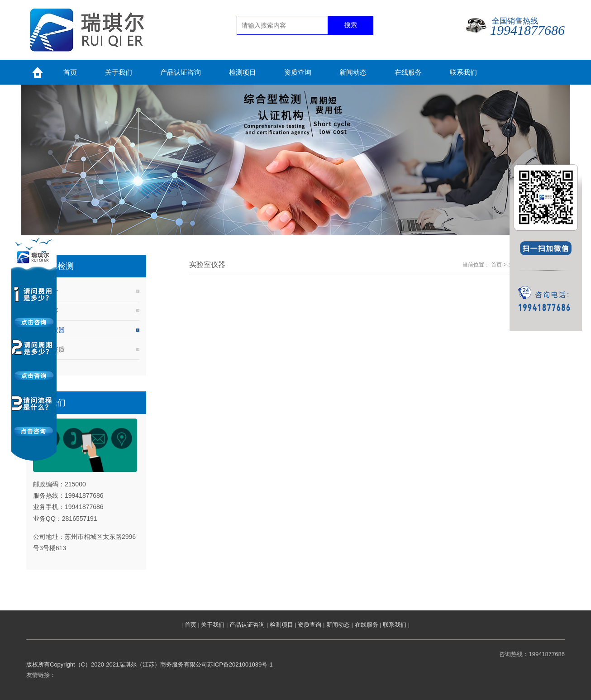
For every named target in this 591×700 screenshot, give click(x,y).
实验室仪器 (49, 330)
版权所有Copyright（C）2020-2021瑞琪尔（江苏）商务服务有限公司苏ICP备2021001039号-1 (150, 664)
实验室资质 (49, 349)
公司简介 (46, 291)
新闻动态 (338, 625)
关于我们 (213, 625)
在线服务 (367, 625)
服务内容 (46, 310)
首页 (496, 265)
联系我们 (395, 625)
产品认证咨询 (247, 625)
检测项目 (281, 625)
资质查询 (310, 625)
